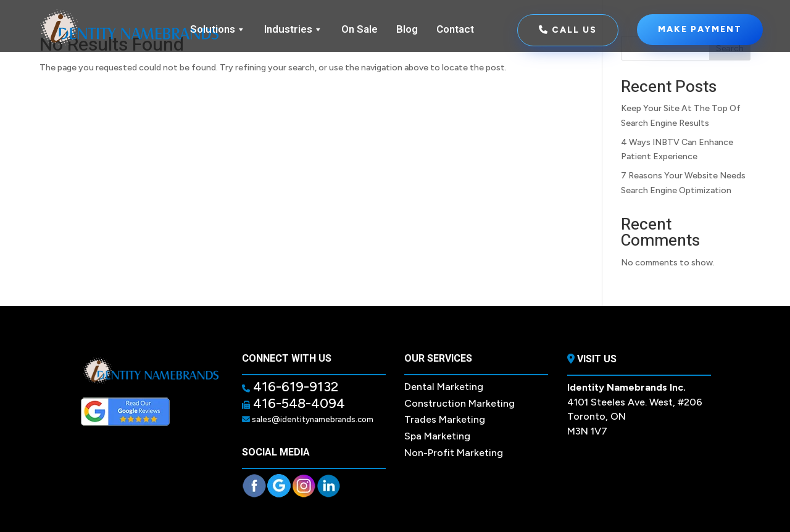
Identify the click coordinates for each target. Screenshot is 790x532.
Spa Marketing (437, 436)
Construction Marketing (459, 403)
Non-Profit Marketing (454, 453)
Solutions (218, 30)
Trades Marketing (445, 419)
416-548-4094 (297, 403)
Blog (407, 29)
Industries (293, 30)
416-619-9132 (294, 387)
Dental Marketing (444, 387)
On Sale (360, 29)
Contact (455, 29)
